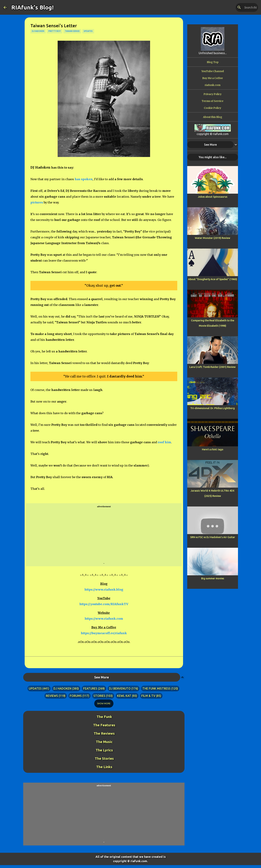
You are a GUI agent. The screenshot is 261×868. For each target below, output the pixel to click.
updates (88, 31)
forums (76, 696)
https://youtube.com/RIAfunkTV (104, 604)
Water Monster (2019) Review (213, 238)
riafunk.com (213, 85)
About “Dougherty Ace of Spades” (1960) (213, 279)
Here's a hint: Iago (213, 449)
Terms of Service (213, 101)
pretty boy (55, 31)
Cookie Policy (213, 108)
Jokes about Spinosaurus (213, 197)
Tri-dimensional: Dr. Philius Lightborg (213, 408)
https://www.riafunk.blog (104, 590)
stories (99, 696)
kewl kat (124, 696)
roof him (164, 442)
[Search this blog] (239, 7)
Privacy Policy (213, 94)
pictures (37, 202)
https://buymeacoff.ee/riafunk (104, 633)
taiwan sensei (72, 31)
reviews (52, 696)
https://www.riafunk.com (104, 619)
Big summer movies (213, 578)
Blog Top (213, 62)
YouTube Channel (213, 71)
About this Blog (213, 117)
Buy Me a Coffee (213, 78)
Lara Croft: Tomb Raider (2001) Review (213, 367)
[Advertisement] (104, 535)
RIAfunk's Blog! (32, 7)
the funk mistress (157, 689)
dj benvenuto (120, 689)
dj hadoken (38, 31)
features (90, 689)
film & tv (148, 696)
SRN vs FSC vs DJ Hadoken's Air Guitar (213, 537)
